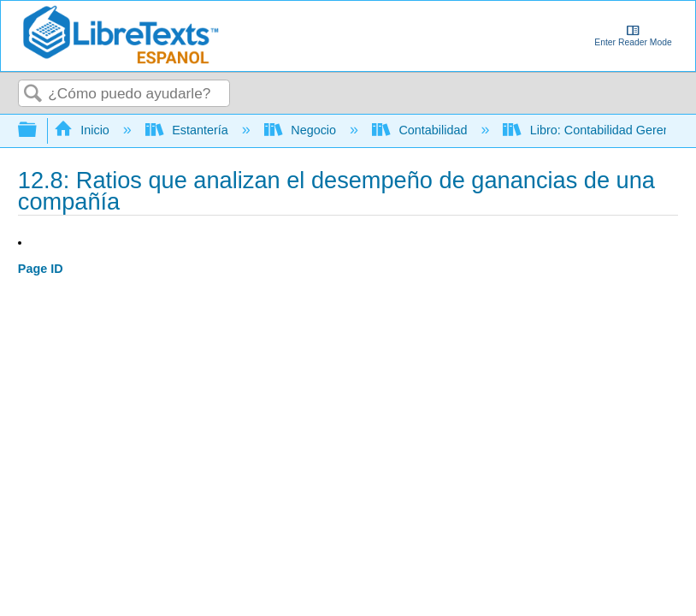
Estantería (189, 130)
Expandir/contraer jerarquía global (38, 130)
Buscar (33, 95)
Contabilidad (421, 130)
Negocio (302, 130)
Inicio (83, 130)
